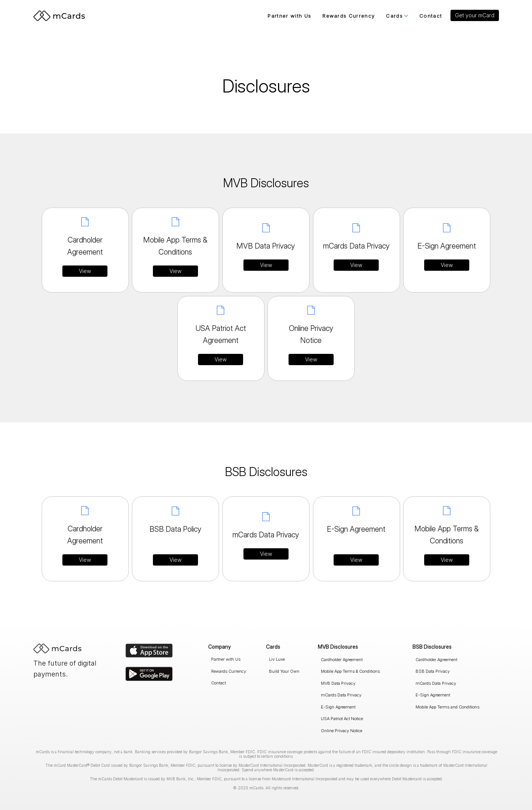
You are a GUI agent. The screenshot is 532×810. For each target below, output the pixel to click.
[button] (475, 15)
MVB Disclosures (338, 647)
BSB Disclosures (432, 647)
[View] (85, 271)
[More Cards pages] (406, 16)
